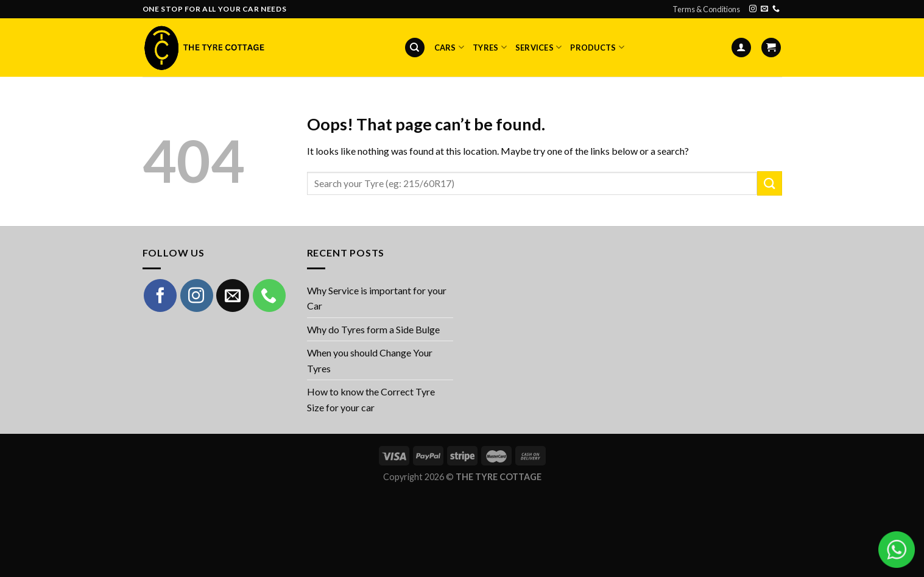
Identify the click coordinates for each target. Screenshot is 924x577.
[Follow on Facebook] (160, 296)
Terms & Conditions (706, 9)
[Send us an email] (764, 9)
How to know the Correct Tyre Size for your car (371, 399)
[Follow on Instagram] (753, 9)
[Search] (415, 48)
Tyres (490, 47)
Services (539, 47)
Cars (449, 47)
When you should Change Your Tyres (370, 360)
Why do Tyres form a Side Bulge (373, 329)
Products (597, 47)
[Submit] (769, 183)
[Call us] (776, 9)
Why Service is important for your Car (377, 298)
